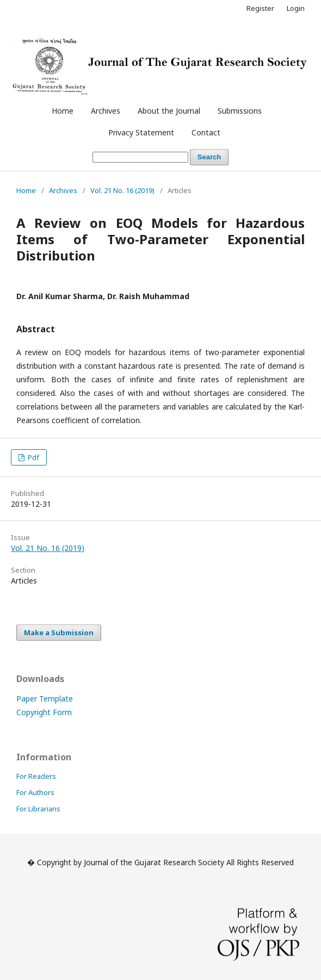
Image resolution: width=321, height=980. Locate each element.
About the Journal (169, 111)
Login (296, 8)
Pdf (33, 457)
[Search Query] (140, 157)
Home (63, 111)
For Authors (35, 792)
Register (260, 8)
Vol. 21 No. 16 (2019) (122, 190)
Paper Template (45, 699)
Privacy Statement (141, 132)
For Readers (36, 776)
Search (209, 157)
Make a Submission (59, 632)
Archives (106, 111)
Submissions (240, 111)
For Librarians (38, 809)
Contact (206, 132)
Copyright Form (44, 712)
